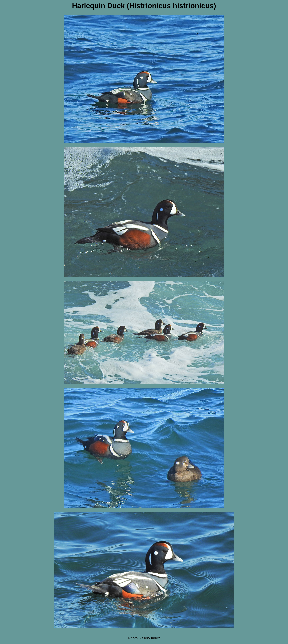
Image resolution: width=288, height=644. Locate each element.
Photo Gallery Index (144, 638)
